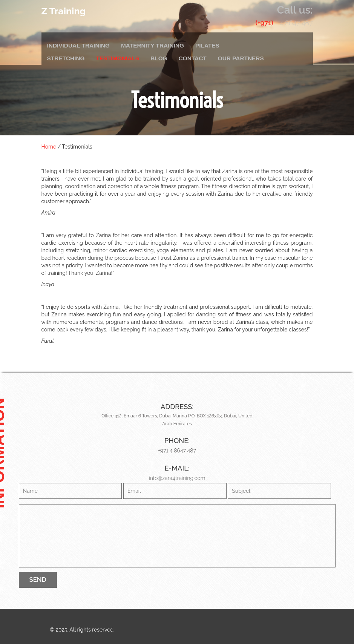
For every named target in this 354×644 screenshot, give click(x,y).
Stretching (66, 58)
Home (49, 147)
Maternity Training (152, 45)
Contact (193, 58)
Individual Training (78, 45)
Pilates (207, 45)
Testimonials (118, 58)
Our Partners (241, 58)
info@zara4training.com (177, 478)
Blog (159, 58)
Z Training (64, 11)
